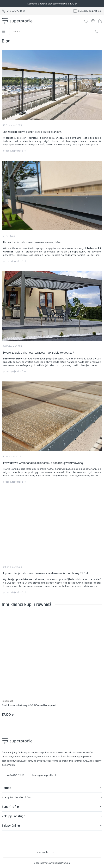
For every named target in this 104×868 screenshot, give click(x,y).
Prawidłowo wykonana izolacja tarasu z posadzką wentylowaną (43, 463)
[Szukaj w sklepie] (57, 31)
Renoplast (7, 701)
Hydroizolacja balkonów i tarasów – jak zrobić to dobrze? (38, 352)
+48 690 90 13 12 (13, 11)
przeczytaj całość (13, 151)
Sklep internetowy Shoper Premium (52, 863)
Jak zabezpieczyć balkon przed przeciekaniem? (33, 132)
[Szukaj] (97, 31)
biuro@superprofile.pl (88, 11)
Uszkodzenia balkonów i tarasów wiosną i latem (33, 242)
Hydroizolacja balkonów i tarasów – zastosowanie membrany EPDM (45, 573)
